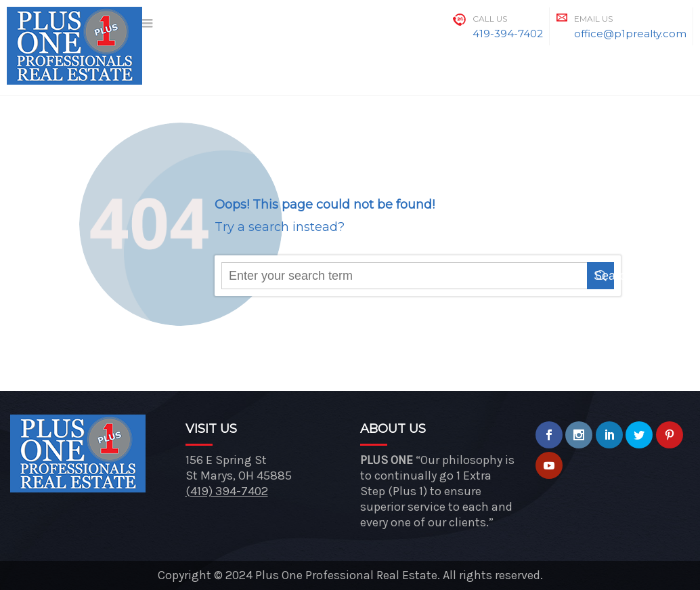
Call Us (490, 19)
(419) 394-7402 (227, 491)
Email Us (593, 19)
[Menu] (148, 24)
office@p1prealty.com (630, 34)
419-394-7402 (508, 34)
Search (604, 276)
